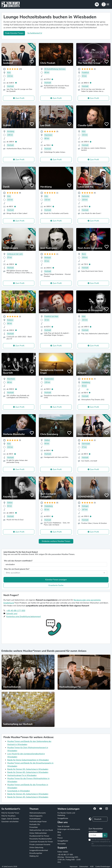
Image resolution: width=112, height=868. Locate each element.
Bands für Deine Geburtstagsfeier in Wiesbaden (28, 760)
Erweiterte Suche (56, 585)
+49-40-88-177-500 (16, 611)
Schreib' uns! (12, 614)
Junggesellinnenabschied (39, 850)
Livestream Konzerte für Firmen (41, 842)
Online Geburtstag (36, 847)
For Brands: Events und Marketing (66, 814)
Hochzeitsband (35, 819)
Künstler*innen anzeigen (56, 580)
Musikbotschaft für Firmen (39, 836)
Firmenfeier (34, 827)
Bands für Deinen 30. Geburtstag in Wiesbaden (28, 794)
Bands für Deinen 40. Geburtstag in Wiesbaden (28, 797)
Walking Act (34, 856)
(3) (87, 389)
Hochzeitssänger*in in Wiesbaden (22, 775)
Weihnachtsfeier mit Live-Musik (41, 830)
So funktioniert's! (35, 33)
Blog (59, 832)
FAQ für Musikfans (8, 816)
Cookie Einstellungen (103, 867)
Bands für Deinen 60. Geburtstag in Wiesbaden (28, 772)
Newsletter (62, 844)
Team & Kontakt (63, 826)
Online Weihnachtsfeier (38, 833)
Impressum (74, 867)
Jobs (59, 835)
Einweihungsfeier (36, 853)
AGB (92, 867)
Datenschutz (84, 867)
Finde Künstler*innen (14, 33)
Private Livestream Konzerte (40, 845)
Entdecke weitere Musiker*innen (56, 541)
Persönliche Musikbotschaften (41, 839)
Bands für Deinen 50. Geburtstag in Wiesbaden (28, 769)
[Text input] (96, 835)
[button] (106, 4)
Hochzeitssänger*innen (38, 822)
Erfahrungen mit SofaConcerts (69, 829)
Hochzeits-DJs (35, 824)
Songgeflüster (63, 818)
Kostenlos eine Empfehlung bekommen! (24, 617)
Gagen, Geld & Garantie (10, 819)
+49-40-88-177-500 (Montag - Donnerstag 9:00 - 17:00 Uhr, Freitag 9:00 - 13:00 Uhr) (69, 858)
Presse (60, 838)
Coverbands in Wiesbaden (19, 791)
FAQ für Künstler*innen (10, 813)
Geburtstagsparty (36, 816)
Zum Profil (20, 98)
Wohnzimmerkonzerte (38, 813)
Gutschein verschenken (10, 822)
